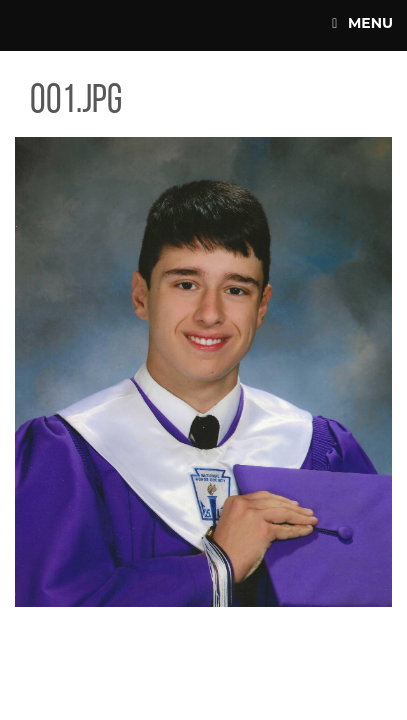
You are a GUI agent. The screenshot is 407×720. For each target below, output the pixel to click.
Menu (362, 23)
